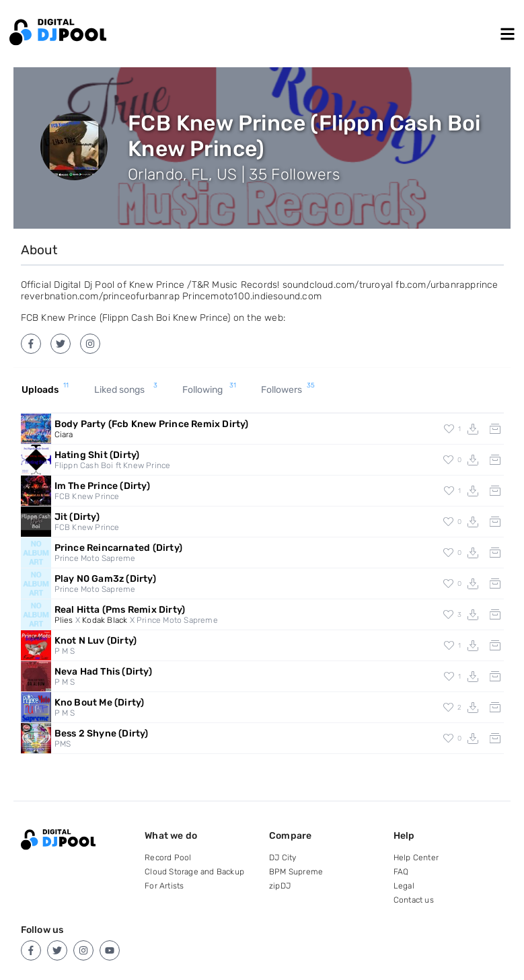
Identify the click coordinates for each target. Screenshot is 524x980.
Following (209, 390)
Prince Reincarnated (118, 548)
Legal (404, 886)
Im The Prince (102, 486)
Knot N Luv (96, 641)
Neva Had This (103, 672)
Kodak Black (105, 620)
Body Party (152, 424)
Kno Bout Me (100, 703)
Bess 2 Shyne (102, 733)
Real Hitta (120, 610)
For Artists (164, 886)
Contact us (414, 900)
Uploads (45, 390)
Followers (288, 390)
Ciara (64, 435)
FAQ (401, 872)
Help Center (416, 858)
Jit (77, 517)
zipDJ (280, 886)
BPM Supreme (296, 872)
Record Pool (168, 858)
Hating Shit (97, 455)
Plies (64, 620)
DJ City (283, 858)
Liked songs (126, 390)
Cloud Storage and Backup (194, 872)
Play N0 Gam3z (105, 579)
